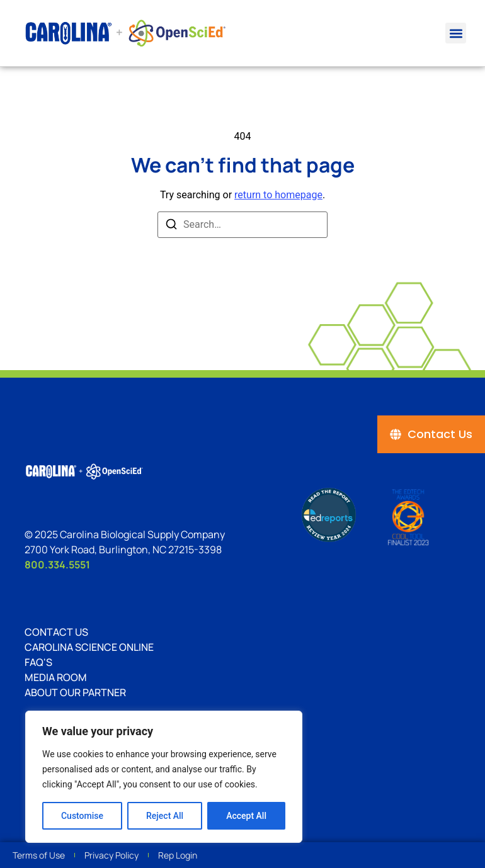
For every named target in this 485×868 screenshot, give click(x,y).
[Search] (171, 226)
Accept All (246, 816)
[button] (456, 33)
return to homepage (278, 195)
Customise (82, 816)
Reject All (165, 816)
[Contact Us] (431, 434)
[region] (164, 777)
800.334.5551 (57, 565)
